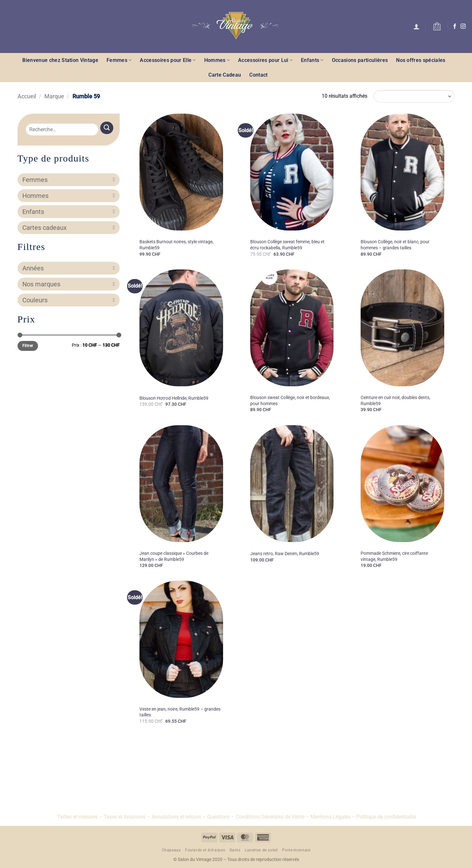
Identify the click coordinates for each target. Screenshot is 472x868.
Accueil (27, 96)
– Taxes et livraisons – (124, 817)
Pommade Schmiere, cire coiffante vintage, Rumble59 (394, 556)
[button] (416, 26)
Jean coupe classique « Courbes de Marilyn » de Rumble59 (174, 556)
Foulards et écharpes (205, 850)
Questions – (221, 817)
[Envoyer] (107, 128)
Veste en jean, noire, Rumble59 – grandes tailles (180, 712)
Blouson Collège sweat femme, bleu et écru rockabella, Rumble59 (287, 245)
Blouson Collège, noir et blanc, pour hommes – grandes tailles (395, 245)
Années (69, 268)
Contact (258, 75)
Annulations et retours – (179, 817)
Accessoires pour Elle (168, 60)
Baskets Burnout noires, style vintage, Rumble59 (176, 245)
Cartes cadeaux (69, 228)
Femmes (119, 60)
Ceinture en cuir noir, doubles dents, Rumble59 (395, 401)
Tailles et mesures (77, 817)
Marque (54, 96)
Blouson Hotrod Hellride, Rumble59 (174, 398)
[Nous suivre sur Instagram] (463, 26)
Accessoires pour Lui (265, 60)
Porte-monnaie (296, 850)
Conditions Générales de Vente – (273, 817)
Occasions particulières (360, 60)
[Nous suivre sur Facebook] (455, 26)
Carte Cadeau (225, 75)
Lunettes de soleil (261, 850)
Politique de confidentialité (386, 817)
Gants (235, 850)
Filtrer (28, 346)
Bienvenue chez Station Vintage (60, 60)
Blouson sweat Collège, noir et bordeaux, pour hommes (290, 401)
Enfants (312, 60)
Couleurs (69, 300)
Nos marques (69, 284)
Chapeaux (171, 850)
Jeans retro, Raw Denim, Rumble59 (285, 554)
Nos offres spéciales (421, 60)
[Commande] (414, 96)
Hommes (217, 60)
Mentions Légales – (333, 817)
